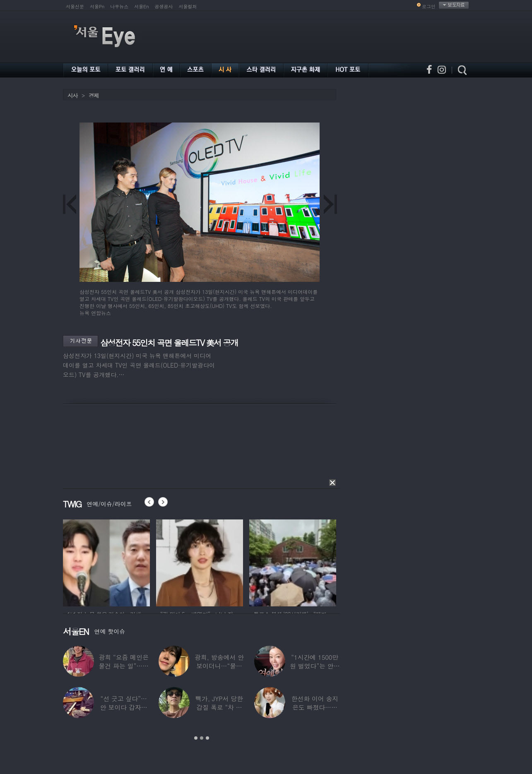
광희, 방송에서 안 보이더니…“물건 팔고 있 (219, 666)
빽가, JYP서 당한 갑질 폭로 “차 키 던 (219, 707)
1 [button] (196, 738)
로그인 (429, 6)
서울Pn (97, 6)
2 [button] (202, 738)
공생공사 (164, 6)
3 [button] (207, 738)
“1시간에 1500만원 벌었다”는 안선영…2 (315, 666)
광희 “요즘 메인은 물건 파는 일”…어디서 (123, 666)
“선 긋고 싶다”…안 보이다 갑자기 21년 (124, 707)
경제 (94, 95)
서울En (141, 6)
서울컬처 (188, 6)
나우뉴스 (119, 6)
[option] (106, 562)
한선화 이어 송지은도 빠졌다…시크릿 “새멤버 (315, 707)
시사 (72, 95)
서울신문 (75, 6)
